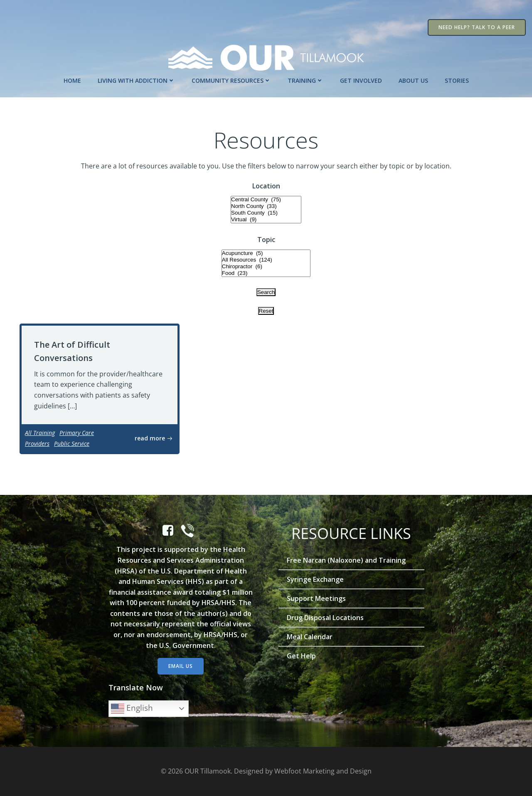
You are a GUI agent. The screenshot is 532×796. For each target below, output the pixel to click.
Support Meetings (316, 598)
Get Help (301, 656)
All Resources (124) (266, 260)
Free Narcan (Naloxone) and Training (346, 560)
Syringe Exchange (315, 579)
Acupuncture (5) (266, 253)
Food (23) (266, 273)
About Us (413, 80)
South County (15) (266, 213)
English (132, 709)
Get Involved (361, 80)
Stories (457, 80)
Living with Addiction (136, 80)
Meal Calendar (310, 637)
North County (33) (266, 206)
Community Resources (231, 80)
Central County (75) (266, 200)
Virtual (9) (266, 220)
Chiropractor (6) (266, 267)
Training (305, 80)
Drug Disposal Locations (325, 618)
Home (72, 80)
